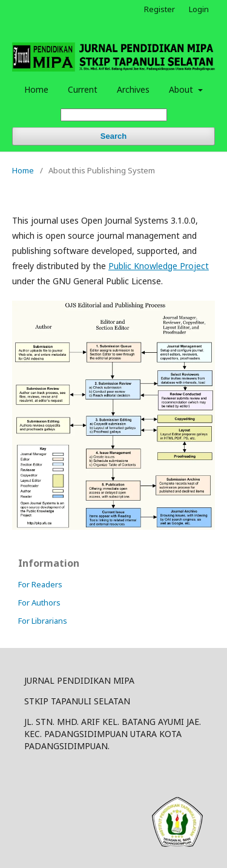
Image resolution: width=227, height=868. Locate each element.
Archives (133, 89)
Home (36, 89)
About (182, 89)
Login (199, 9)
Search (113, 136)
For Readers (40, 584)
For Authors (39, 603)
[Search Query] (114, 115)
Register (160, 9)
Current (83, 89)
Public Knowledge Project (159, 266)
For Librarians (43, 621)
